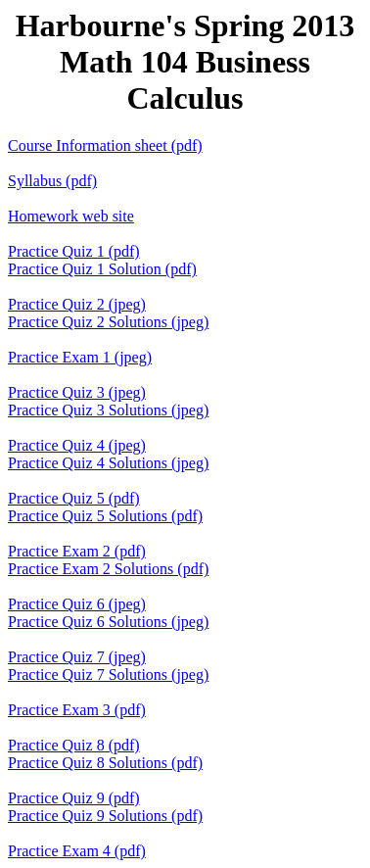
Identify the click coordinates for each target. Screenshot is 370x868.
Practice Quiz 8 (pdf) (74, 745)
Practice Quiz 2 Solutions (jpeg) (108, 322)
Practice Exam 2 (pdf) (77, 551)
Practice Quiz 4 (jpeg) (77, 445)
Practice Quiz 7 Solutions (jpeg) (108, 675)
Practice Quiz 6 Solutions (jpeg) (108, 622)
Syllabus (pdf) (52, 181)
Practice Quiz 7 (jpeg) (77, 657)
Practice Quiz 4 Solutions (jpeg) (108, 463)
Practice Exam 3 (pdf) (77, 710)
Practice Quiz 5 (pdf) (74, 498)
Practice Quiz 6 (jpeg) (77, 604)
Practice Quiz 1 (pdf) (74, 251)
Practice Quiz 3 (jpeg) (77, 392)
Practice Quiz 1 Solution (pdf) (102, 269)
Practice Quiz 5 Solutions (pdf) (105, 516)
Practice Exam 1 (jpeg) (80, 357)
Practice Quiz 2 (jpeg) (77, 304)
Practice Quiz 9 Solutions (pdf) (105, 816)
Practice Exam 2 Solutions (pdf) (108, 569)
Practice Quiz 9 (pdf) (74, 798)
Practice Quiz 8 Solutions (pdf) (105, 763)
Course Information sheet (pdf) (105, 145)
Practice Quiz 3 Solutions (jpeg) (108, 410)
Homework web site (71, 216)
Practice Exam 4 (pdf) (77, 851)
